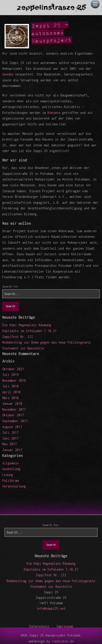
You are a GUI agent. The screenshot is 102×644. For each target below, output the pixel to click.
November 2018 (14, 381)
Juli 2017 (10, 432)
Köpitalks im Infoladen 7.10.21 (29, 331)
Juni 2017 (10, 438)
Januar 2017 (12, 450)
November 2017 (14, 409)
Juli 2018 (10, 386)
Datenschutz (39, 626)
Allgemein (10, 463)
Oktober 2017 (13, 415)
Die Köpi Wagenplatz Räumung (27, 325)
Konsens (54, 113)
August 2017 (12, 427)
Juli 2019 (10, 375)
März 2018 (10, 398)
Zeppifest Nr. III (18, 337)
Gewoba (8, 74)
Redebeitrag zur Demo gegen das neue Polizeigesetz (47, 342)
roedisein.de (63, 641)
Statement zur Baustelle (23, 348)
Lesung (8, 475)
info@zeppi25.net (51, 608)
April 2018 (11, 392)
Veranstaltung (14, 486)
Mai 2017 (10, 444)
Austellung (11, 469)
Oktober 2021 (13, 369)
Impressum (65, 626)
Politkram (10, 481)
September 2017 (15, 421)
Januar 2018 (12, 404)
